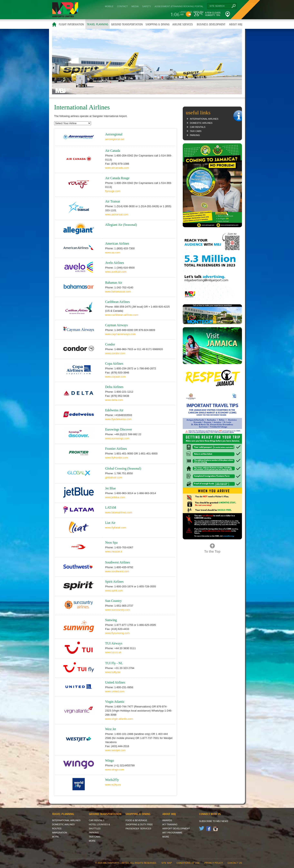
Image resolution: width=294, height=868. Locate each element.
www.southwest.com (117, 571)
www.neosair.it (114, 551)
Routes (57, 829)
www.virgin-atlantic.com (119, 719)
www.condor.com (115, 353)
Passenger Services (138, 829)
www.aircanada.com (117, 168)
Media (135, 6)
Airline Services (183, 24)
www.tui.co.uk (113, 652)
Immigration (60, 833)
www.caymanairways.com (120, 334)
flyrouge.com (113, 191)
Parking (195, 135)
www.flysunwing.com (117, 633)
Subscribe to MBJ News (214, 821)
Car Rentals (198, 127)
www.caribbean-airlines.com (122, 315)
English (198, 12)
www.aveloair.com (116, 272)
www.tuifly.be (113, 672)
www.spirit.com (114, 591)
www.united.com (115, 691)
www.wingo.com (115, 770)
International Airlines (204, 119)
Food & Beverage (136, 820)
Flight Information (71, 24)
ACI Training (170, 824)
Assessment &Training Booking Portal (179, 6)
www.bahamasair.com (118, 292)
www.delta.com (114, 400)
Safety (147, 6)
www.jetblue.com (115, 497)
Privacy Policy (214, 863)
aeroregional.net (115, 139)
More (55, 837)
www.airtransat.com (117, 214)
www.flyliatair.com (116, 528)
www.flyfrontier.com (117, 458)
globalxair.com (114, 477)
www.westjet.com (115, 750)
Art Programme (172, 833)
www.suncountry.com (118, 610)
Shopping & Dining (158, 24)
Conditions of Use (188, 863)
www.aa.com (113, 252)
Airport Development (176, 829)
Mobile (109, 6)
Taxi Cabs (196, 131)
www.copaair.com (115, 377)
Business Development (211, 24)
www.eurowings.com (117, 438)
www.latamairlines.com (119, 512)
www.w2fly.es (113, 785)
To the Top (212, 551)
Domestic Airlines (201, 123)
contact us (235, 863)
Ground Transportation (127, 24)
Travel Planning (97, 24)
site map (167, 863)
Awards (167, 820)
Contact (122, 6)
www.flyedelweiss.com (118, 419)
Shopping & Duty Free (139, 824)
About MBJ (236, 24)
